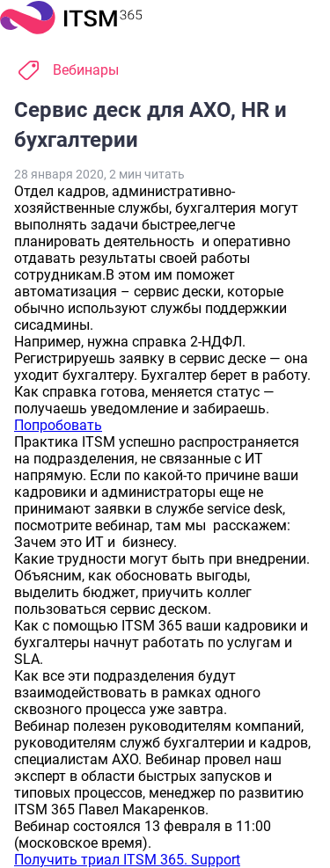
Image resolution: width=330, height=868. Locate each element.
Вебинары (86, 70)
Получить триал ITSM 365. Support (127, 860)
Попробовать (58, 425)
